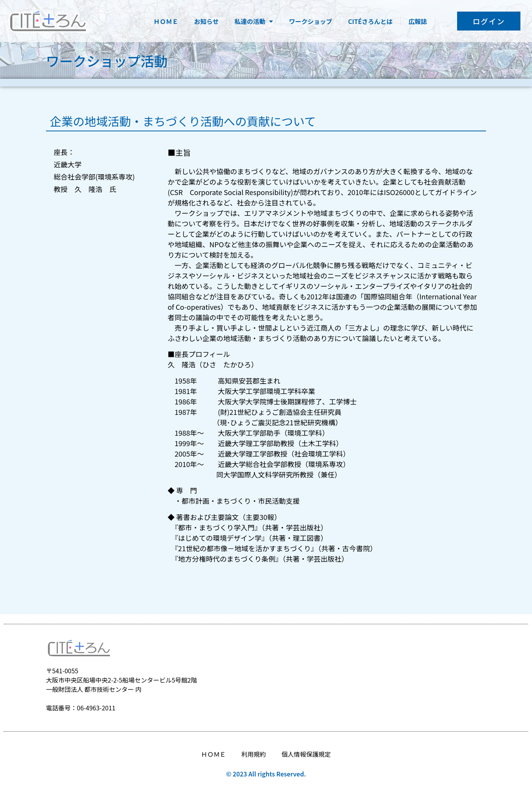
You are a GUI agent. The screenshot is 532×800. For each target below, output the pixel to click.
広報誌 (418, 21)
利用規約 (254, 754)
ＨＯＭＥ (166, 21)
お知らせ (207, 21)
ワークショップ (310, 21)
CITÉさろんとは (370, 21)
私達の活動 (254, 21)
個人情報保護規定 (306, 754)
